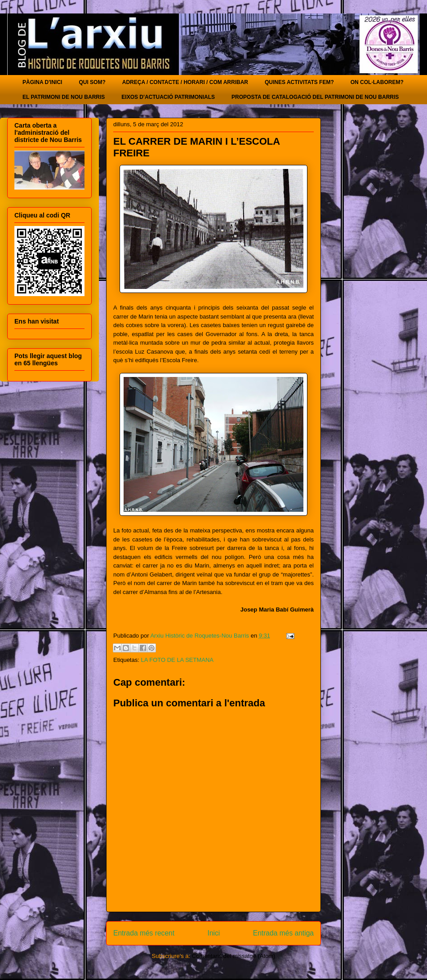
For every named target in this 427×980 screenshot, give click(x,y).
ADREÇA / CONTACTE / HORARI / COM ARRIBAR (185, 82)
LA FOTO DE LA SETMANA (177, 660)
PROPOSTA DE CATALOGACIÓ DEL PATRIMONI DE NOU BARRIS (315, 97)
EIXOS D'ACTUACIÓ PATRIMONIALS (168, 97)
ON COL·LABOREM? (377, 82)
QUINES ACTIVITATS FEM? (299, 82)
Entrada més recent (144, 933)
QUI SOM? (92, 82)
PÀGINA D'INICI (42, 82)
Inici (214, 933)
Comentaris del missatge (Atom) (234, 956)
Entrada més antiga (283, 933)
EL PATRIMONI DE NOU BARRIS (64, 97)
